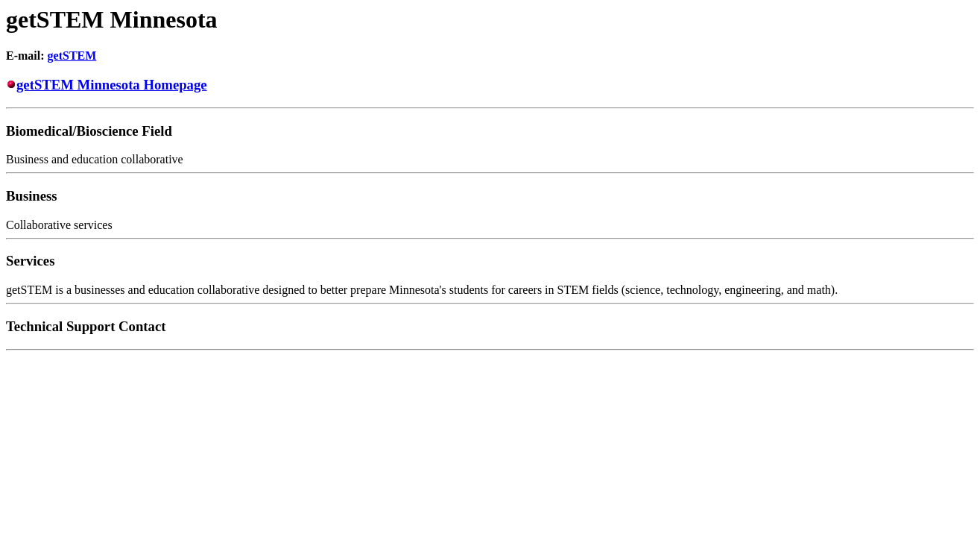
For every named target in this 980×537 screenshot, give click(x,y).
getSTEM (72, 56)
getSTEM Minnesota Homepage (112, 85)
